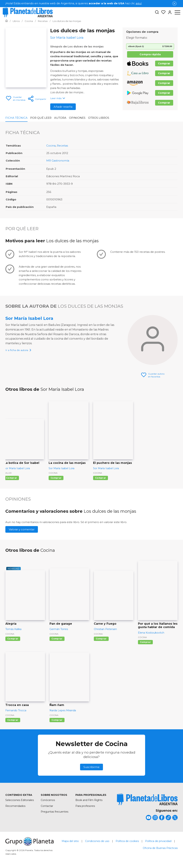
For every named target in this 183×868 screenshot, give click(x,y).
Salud (8, 473)
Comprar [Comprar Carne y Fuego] (101, 639)
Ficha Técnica (16, 118)
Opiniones (77, 118)
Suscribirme (91, 767)
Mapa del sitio (70, 841)
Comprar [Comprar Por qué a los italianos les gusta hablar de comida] (145, 642)
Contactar (47, 806)
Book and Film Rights (89, 800)
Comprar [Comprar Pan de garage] (57, 639)
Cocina (51, 146)
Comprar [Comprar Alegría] (13, 639)
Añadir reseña (63, 107)
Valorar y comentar (22, 529)
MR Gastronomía (58, 161)
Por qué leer (41, 118)
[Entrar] (169, 12)
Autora (60, 118)
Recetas (62, 146)
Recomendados (15, 806)
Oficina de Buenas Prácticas (160, 848)
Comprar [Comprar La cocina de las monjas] (56, 478)
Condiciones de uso (97, 841)
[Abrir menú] (177, 12)
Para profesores (85, 806)
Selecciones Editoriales (20, 800)
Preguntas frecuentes (55, 812)
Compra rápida (150, 54)
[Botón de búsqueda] (157, 12)
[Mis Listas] (162, 12)
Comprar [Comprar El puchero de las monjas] (101, 478)
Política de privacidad (158, 841)
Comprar (164, 63)
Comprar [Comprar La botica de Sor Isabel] (12, 478)
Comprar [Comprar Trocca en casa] (13, 720)
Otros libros (99, 118)
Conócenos (48, 800)
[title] (147, 799)
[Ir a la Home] (7, 21)
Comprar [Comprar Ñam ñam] (57, 720)
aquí (139, 3)
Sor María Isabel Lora (29, 318)
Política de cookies (127, 841)
